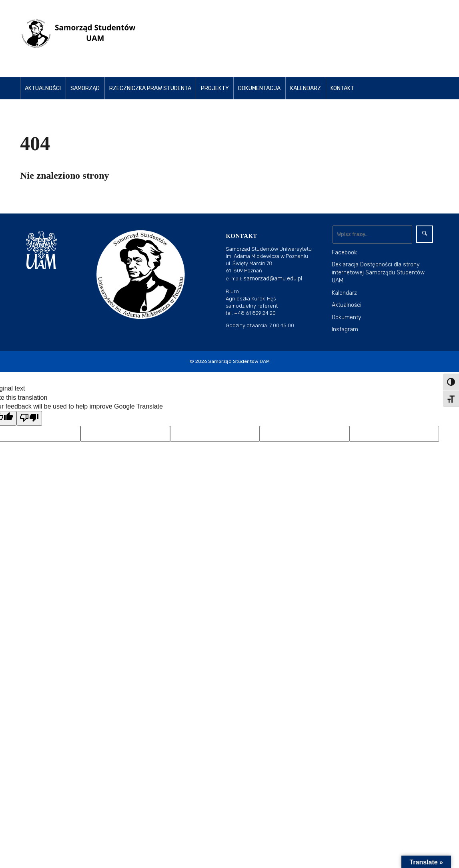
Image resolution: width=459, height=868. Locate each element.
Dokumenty (347, 317)
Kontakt (342, 88)
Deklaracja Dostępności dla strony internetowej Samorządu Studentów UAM (378, 273)
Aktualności (43, 88)
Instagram (345, 329)
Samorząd (85, 88)
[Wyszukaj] (372, 234)
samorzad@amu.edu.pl (273, 279)
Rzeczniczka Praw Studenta (150, 88)
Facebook (344, 253)
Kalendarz (306, 88)
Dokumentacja (259, 88)
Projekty (215, 88)
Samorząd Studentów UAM (239, 361)
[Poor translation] (29, 418)
